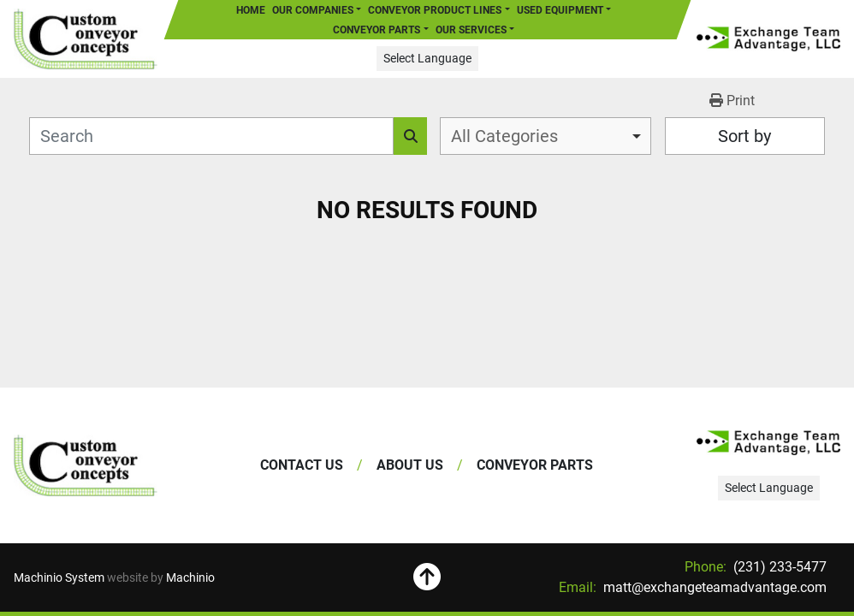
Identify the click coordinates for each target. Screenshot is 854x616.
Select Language (427, 58)
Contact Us (302, 465)
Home (251, 10)
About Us (410, 465)
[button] (439, 10)
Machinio (190, 577)
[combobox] (546, 136)
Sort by (744, 136)
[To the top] (427, 577)
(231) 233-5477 (778, 567)
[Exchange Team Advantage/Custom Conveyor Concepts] (86, 465)
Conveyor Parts (377, 30)
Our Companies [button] (313, 10)
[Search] (211, 136)
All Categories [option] (504, 136)
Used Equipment (560, 10)
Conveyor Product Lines (435, 10)
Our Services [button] (471, 30)
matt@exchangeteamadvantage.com (713, 587)
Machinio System (59, 577)
